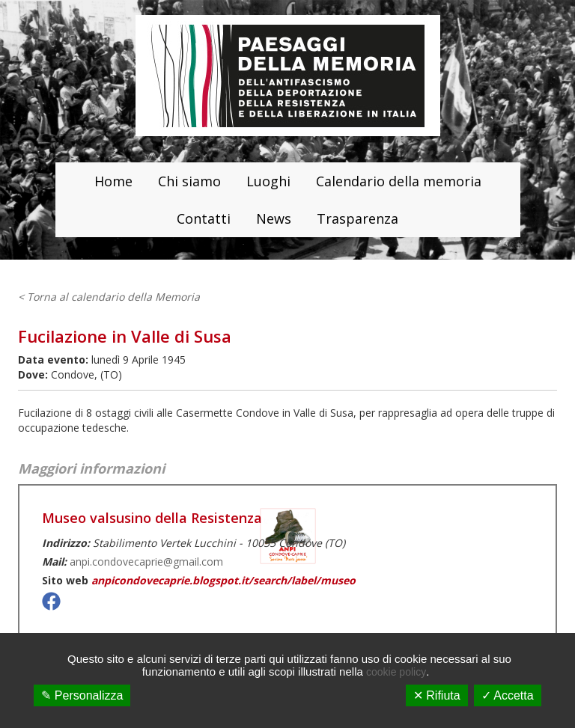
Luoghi (268, 181)
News (274, 218)
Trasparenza (358, 218)
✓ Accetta (508, 695)
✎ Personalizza (82, 695)
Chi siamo (189, 181)
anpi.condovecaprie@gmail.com (146, 562)
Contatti (204, 218)
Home (113, 181)
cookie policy (396, 672)
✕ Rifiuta (437, 695)
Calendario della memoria (399, 181)
